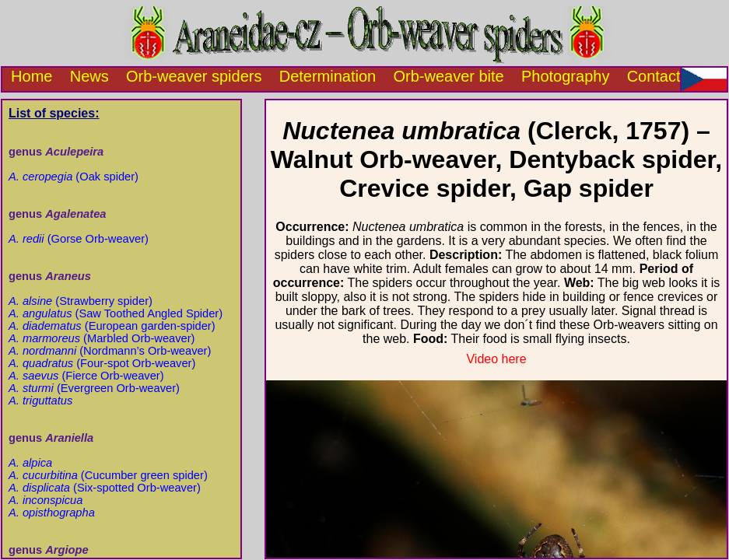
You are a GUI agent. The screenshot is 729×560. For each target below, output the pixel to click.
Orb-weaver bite (448, 76)
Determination (328, 76)
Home (27, 76)
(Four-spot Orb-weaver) (102, 363)
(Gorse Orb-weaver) (79, 239)
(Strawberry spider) (81, 301)
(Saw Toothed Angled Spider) (116, 313)
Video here (496, 359)
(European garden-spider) (112, 326)
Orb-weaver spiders (194, 76)
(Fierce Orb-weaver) (86, 376)
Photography (565, 76)
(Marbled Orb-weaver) (102, 338)
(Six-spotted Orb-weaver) (105, 488)
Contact (654, 76)
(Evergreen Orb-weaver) (94, 388)
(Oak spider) (74, 177)
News (89, 76)
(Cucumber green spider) (108, 475)
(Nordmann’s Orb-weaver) (110, 351)
